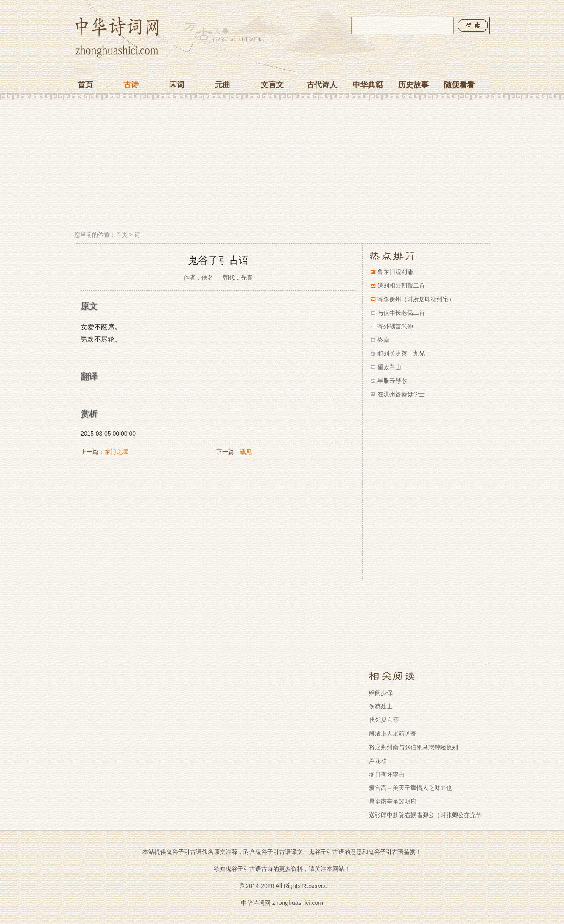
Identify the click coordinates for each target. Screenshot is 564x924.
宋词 (177, 85)
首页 (85, 85)
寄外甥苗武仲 (395, 326)
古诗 (131, 85)
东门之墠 (116, 452)
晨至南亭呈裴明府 (393, 801)
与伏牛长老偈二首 (401, 313)
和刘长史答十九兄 (401, 353)
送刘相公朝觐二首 (401, 286)
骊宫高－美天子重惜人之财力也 (410, 788)
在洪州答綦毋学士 (401, 394)
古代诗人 (322, 85)
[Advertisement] (282, 167)
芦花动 (378, 761)
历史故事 (413, 85)
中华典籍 (368, 85)
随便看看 (459, 85)
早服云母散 (392, 381)
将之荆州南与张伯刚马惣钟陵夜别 (413, 747)
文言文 (272, 85)
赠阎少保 (381, 693)
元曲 (223, 85)
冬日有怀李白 (387, 774)
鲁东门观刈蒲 (395, 272)
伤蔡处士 (381, 706)
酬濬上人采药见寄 (393, 734)
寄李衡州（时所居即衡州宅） (416, 299)
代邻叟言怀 (384, 720)
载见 (246, 452)
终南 (383, 340)
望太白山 (389, 367)
